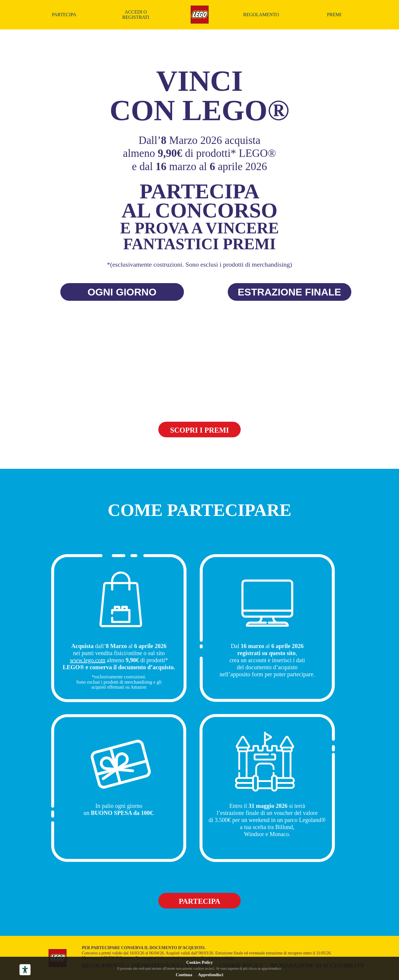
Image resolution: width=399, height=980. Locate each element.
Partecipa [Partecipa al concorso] (64, 15)
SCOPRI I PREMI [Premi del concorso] (199, 430)
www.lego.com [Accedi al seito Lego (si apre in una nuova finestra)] (88, 660)
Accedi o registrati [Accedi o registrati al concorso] (136, 15)
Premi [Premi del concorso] (334, 15)
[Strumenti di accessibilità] (25, 970)
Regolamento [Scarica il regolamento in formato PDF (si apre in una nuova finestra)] (261, 15)
